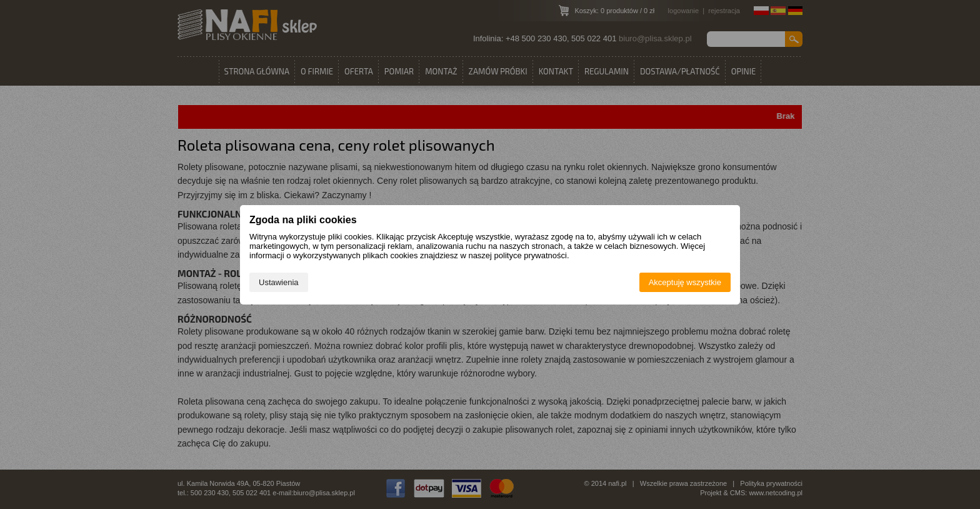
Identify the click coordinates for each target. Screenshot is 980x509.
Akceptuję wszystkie (685, 282)
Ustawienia (279, 282)
